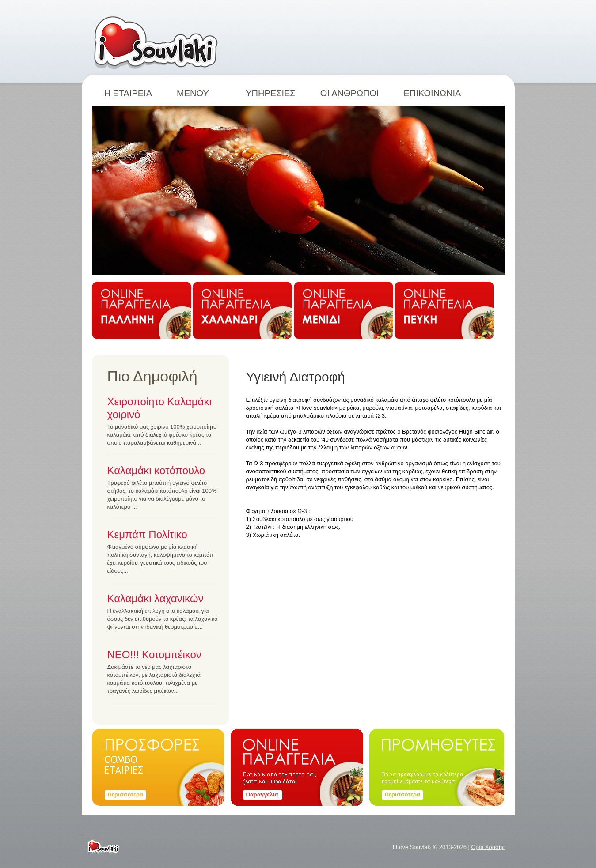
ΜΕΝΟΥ (199, 93)
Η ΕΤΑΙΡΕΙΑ (128, 93)
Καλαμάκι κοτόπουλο (156, 470)
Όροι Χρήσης (488, 847)
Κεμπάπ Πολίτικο (147, 534)
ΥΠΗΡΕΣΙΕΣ (271, 93)
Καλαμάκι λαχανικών (156, 598)
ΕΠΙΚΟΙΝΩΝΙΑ (432, 93)
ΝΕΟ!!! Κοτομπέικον (154, 655)
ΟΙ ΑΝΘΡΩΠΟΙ (350, 93)
